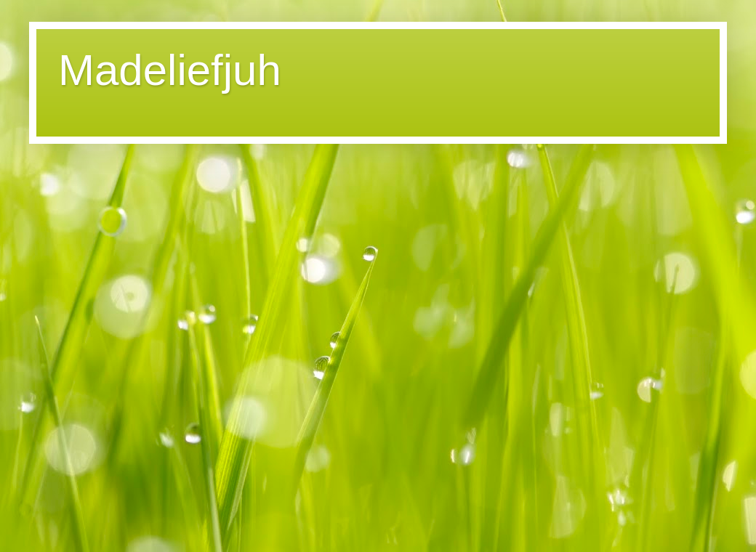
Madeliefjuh (170, 70)
